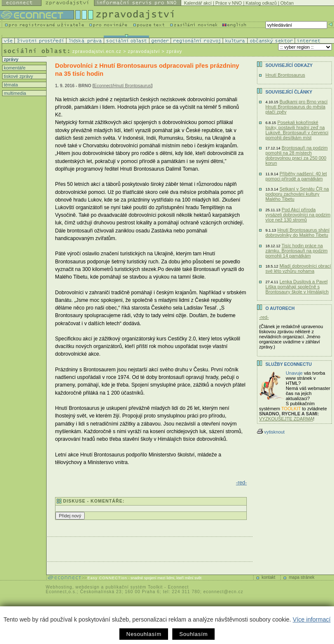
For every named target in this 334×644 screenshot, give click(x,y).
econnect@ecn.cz (223, 592)
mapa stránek (302, 577)
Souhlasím (193, 634)
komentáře (14, 68)
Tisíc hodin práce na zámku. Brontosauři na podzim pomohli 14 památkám (297, 251)
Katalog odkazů (261, 3)
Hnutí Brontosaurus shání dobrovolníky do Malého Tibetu (298, 232)
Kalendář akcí (198, 3)
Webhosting (59, 587)
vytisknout (271, 432)
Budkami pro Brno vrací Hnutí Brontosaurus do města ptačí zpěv (297, 107)
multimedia (14, 93)
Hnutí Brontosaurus (285, 75)
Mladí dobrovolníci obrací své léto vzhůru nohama (298, 268)
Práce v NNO (229, 3)
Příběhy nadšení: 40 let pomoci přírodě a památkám (296, 176)
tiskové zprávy (18, 76)
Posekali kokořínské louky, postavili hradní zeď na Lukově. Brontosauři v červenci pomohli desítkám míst (297, 130)
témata (10, 85)
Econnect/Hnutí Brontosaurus (123, 86)
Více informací (311, 619)
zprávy (10, 59)
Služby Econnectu (288, 364)
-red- (241, 483)
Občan (287, 3)
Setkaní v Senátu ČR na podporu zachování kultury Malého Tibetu (297, 194)
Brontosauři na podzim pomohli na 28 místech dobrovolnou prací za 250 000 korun (297, 155)
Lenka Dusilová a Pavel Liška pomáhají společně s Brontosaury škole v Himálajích (297, 287)
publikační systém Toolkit (134, 587)
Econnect (178, 587)
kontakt (268, 577)
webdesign (87, 587)
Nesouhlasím (144, 634)
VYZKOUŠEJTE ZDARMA (286, 419)
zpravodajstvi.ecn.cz (97, 51)
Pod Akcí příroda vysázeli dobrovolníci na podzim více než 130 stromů (298, 215)
